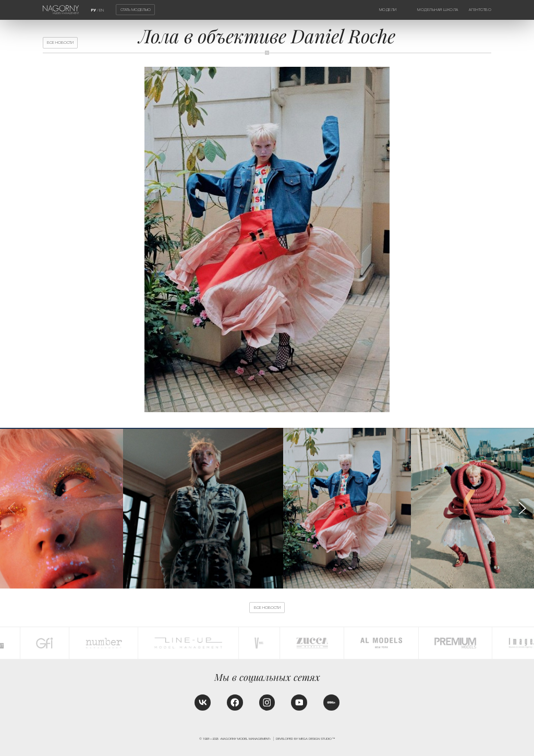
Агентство (480, 10)
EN (101, 10)
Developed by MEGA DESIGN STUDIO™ (305, 739)
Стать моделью (136, 10)
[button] (522, 508)
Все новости (60, 43)
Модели (388, 10)
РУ (93, 10)
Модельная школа (438, 10)
